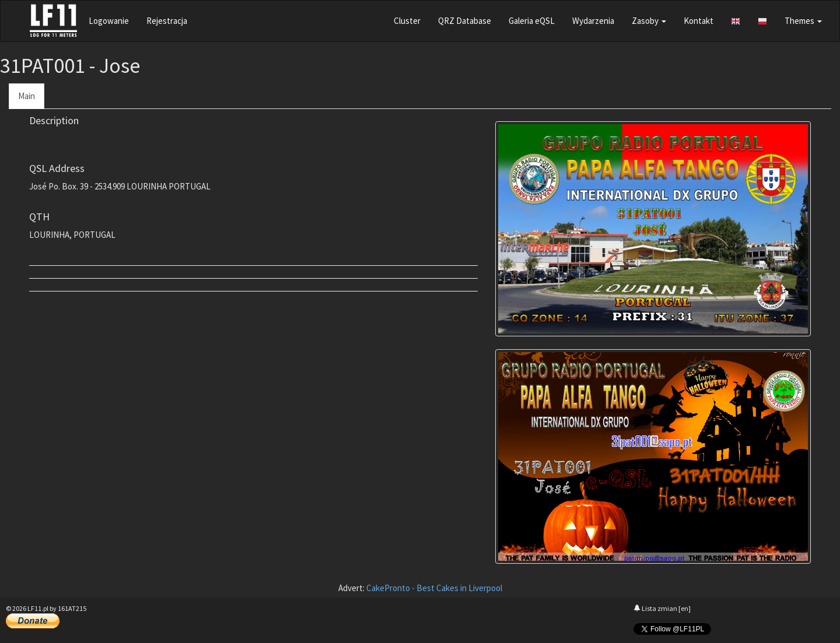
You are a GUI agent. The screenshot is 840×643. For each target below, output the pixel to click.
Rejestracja (167, 21)
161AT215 (72, 608)
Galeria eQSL (532, 21)
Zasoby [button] (649, 21)
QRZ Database (465, 21)
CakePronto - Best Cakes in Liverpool (434, 588)
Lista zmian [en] (662, 608)
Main (27, 96)
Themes (803, 21)
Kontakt (699, 21)
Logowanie (109, 21)
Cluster (407, 21)
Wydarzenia (593, 21)
